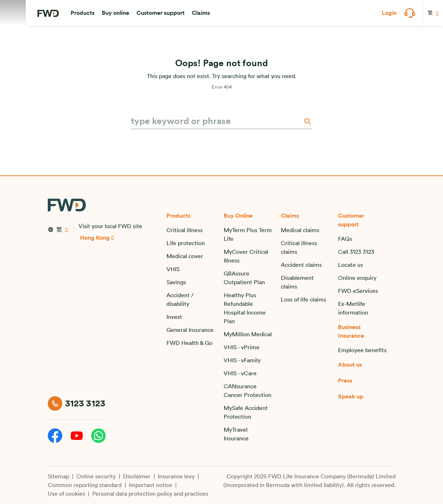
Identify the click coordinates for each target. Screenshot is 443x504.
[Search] (307, 121)
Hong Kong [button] (95, 238)
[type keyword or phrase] (216, 121)
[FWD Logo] (48, 13)
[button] (83, 13)
